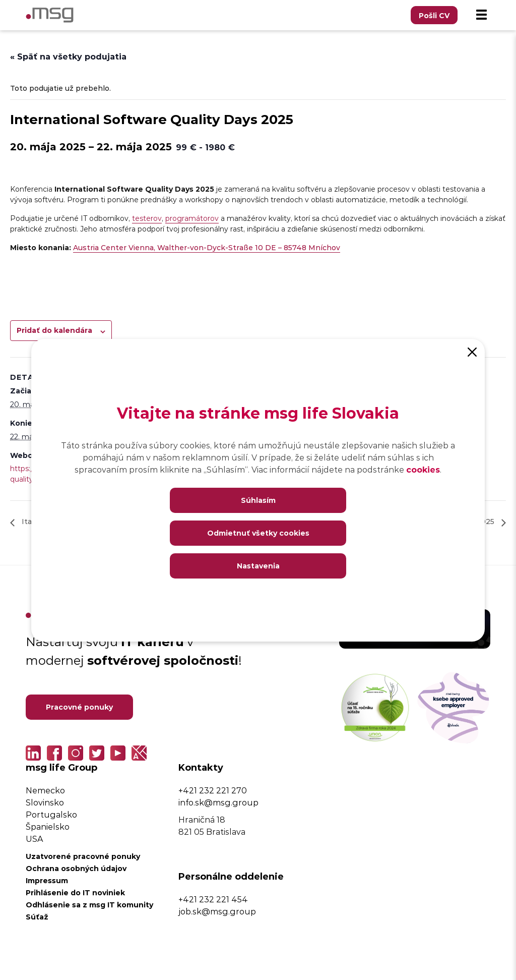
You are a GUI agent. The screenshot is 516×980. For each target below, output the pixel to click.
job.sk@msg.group (217, 911)
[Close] (472, 352)
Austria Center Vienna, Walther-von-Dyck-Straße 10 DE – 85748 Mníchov (207, 247)
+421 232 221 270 (213, 790)
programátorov (192, 218)
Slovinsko (45, 802)
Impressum (47, 880)
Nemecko (45, 790)
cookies (423, 469)
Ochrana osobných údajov (76, 868)
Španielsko (48, 826)
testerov (147, 218)
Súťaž (37, 917)
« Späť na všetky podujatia (68, 56)
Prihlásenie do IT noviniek (75, 892)
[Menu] (481, 15)
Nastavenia (258, 566)
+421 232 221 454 (213, 899)
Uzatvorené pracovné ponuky (83, 856)
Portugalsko (51, 814)
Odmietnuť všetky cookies (258, 533)
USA (34, 839)
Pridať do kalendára (54, 330)
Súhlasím (258, 500)
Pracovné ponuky (79, 707)
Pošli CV (434, 15)
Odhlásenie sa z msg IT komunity (89, 905)
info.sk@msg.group (218, 802)
